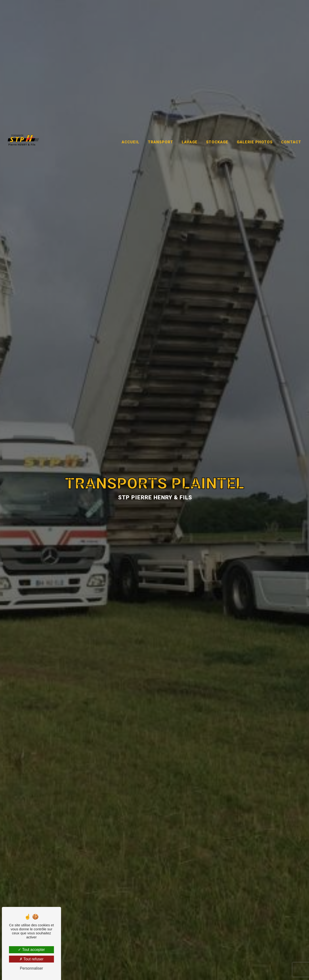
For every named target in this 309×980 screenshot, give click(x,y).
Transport (161, 131)
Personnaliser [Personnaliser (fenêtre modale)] (31, 968)
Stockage (217, 131)
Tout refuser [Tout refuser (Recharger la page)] (31, 959)
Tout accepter (31, 950)
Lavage (190, 131)
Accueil (130, 131)
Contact (291, 131)
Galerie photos (255, 131)
